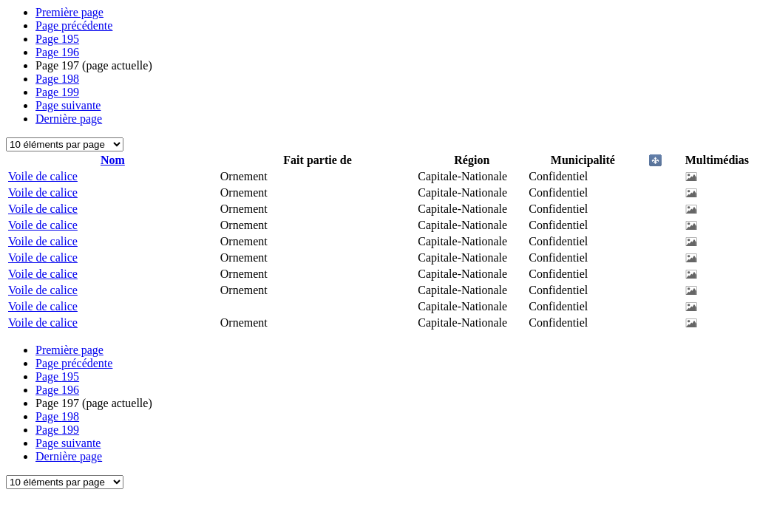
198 (57, 79)
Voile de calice (43, 176)
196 (57, 52)
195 (57, 39)
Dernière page (69, 119)
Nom (113, 160)
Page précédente (74, 25)
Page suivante (68, 105)
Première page (69, 12)
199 (57, 92)
